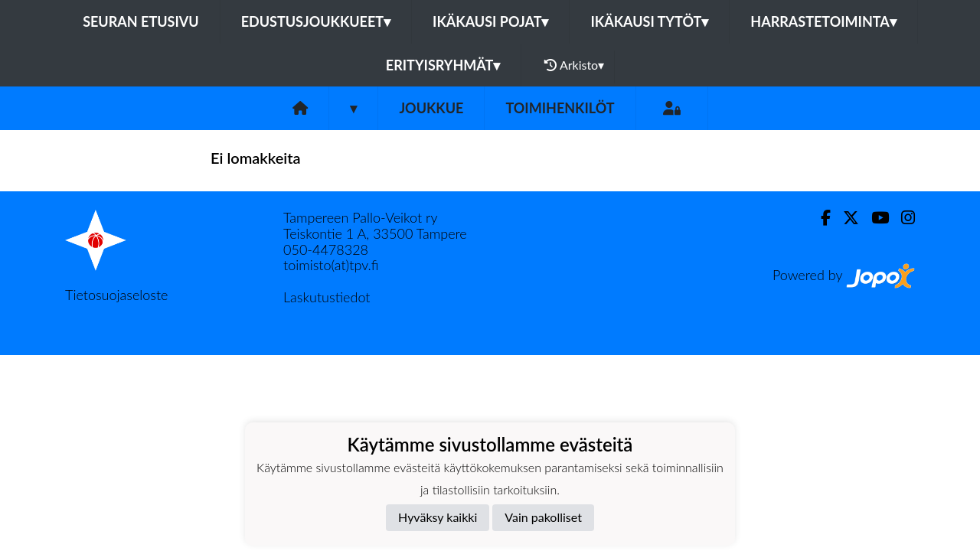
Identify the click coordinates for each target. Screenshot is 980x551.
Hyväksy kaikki (438, 517)
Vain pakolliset (543, 517)
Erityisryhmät (443, 65)
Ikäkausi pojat (490, 21)
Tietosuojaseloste (116, 295)
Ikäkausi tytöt (649, 21)
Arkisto (574, 65)
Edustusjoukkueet (316, 21)
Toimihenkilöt (560, 108)
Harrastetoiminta (823, 21)
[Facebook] (820, 218)
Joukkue (431, 108)
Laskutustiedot (327, 297)
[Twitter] (845, 218)
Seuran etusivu (141, 21)
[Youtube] (874, 218)
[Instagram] (902, 218)
